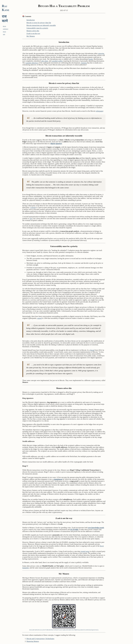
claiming (84, 63)
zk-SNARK (74, 530)
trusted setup (85, 551)
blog (4, 26)
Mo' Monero (31, 36)
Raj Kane (6, 8)
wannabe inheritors (32, 63)
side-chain (45, 61)
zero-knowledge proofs (96, 528)
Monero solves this (33, 31)
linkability (26, 568)
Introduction (31, 20)
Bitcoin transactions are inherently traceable (41, 25)
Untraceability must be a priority (37, 28)
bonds (91, 59)
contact (6, 29)
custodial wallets (57, 61)
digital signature (56, 144)
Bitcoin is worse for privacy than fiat (39, 23)
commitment (58, 479)
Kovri (102, 546)
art (4, 34)
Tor (31, 219)
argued (40, 318)
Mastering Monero (33, 641)
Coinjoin (33, 207)
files (4, 31)
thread (92, 350)
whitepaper (99, 111)
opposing (101, 53)
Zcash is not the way (33, 33)
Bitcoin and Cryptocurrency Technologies (40, 639)
